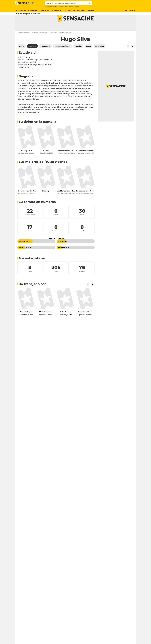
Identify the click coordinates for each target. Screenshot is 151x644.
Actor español (43, 42)
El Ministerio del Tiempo (27, 200)
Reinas (46, 160)
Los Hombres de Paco (66, 160)
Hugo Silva (53, 42)
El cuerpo (46, 200)
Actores (34, 42)
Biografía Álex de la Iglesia (61, 7)
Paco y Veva (27, 160)
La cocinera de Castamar (85, 200)
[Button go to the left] (128, 55)
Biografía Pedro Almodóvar (77, 7)
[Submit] (90, 3)
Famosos (27, 42)
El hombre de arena (85, 160)
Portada (20, 42)
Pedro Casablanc (85, 321)
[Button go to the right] (132, 55)
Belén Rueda (65, 321)
